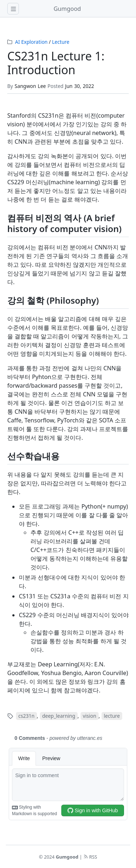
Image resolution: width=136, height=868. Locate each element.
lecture (112, 716)
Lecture (61, 42)
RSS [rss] (90, 857)
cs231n (26, 716)
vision (89, 716)
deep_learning (59, 716)
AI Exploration (32, 42)
